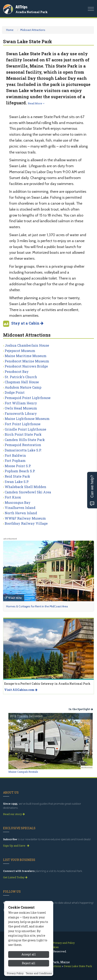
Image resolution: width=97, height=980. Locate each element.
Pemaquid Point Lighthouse (28, 398)
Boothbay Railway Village (26, 523)
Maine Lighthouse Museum (27, 419)
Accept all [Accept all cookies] (29, 954)
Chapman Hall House (22, 382)
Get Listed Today (15, 877)
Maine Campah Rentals (23, 772)
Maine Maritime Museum (26, 356)
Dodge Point (15, 392)
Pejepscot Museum (20, 351)
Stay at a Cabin (27, 323)
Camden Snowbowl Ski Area (28, 492)
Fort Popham (15, 461)
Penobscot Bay (17, 372)
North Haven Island (21, 513)
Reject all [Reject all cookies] (29, 963)
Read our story (14, 814)
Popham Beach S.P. (20, 471)
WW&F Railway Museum (25, 518)
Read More (36, 103)
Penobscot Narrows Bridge (26, 366)
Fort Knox (13, 497)
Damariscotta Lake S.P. (23, 450)
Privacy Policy (15, 973)
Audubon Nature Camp (23, 387)
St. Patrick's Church (21, 377)
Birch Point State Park (23, 434)
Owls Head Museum (21, 408)
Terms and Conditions (39, 973)
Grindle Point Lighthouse (25, 429)
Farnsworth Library (21, 413)
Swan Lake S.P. (17, 482)
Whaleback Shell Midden (25, 487)
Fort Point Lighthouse (23, 424)
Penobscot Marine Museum (27, 361)
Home (10, 30)
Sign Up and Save (16, 846)
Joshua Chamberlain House (27, 345)
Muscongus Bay (18, 502)
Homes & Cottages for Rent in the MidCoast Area (37, 606)
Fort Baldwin (15, 455)
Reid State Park (17, 476)
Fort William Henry (21, 403)
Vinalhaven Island (20, 508)
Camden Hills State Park (25, 440)
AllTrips (21, 7)
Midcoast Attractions (33, 30)
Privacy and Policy (64, 943)
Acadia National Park (32, 12)
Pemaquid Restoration (23, 445)
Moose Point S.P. (18, 466)
